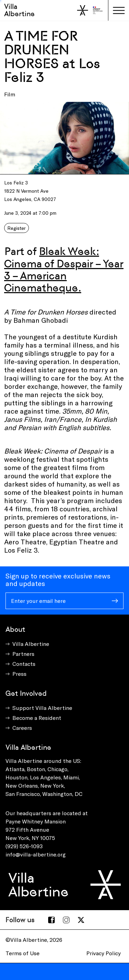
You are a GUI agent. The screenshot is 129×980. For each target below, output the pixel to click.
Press (19, 674)
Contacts (24, 664)
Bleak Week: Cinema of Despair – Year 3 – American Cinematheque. (64, 269)
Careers (22, 728)
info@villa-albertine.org (36, 854)
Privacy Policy (104, 953)
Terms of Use (23, 953)
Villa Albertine (19, 10)
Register (17, 228)
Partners (23, 654)
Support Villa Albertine (42, 708)
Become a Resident (37, 718)
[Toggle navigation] (119, 10)
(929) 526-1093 (24, 846)
